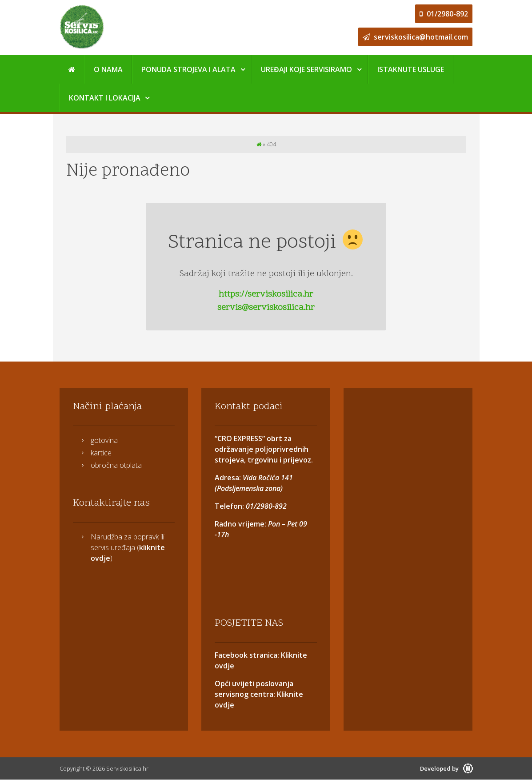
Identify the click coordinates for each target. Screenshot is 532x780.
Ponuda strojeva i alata (188, 69)
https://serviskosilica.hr (266, 294)
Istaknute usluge (411, 69)
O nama (108, 69)
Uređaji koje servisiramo (306, 69)
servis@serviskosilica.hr (266, 308)
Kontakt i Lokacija (105, 98)
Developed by (446, 768)
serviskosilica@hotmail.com (415, 37)
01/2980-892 (444, 14)
